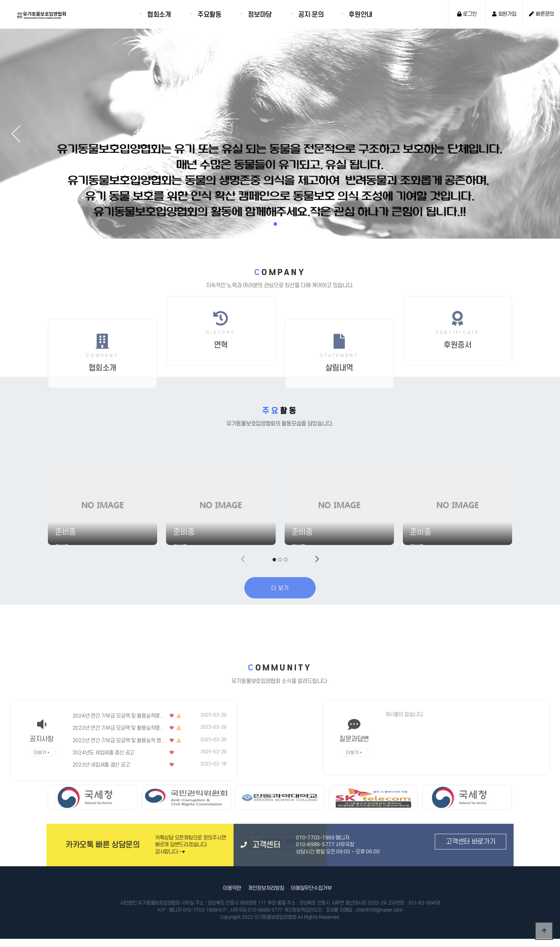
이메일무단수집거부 (311, 888)
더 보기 (280, 640)
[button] (540, 134)
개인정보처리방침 (266, 888)
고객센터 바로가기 (362, 841)
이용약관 (232, 888)
